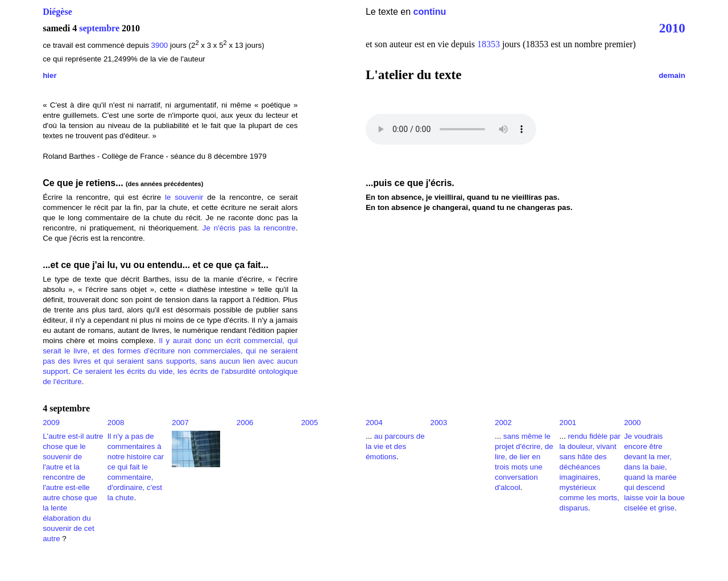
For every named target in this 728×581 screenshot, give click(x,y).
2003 (439, 423)
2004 (374, 423)
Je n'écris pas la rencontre (249, 228)
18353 (489, 44)
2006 (245, 423)
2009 (51, 423)
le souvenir (184, 197)
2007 (180, 423)
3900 (160, 45)
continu (430, 12)
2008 (116, 423)
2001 (568, 423)
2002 (503, 423)
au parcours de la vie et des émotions (395, 446)
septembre (99, 28)
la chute (121, 498)
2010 (672, 28)
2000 (632, 423)
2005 (309, 423)
